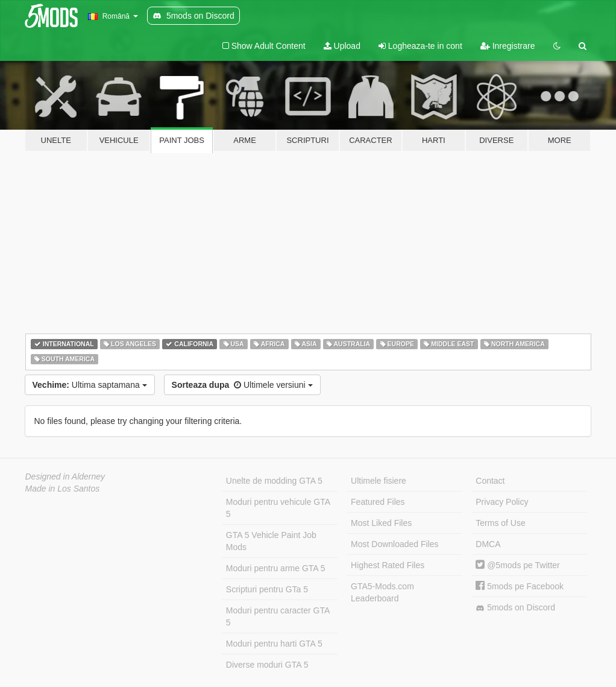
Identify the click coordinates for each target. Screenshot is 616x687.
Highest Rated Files (388, 565)
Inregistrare (508, 46)
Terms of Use (500, 523)
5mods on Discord (515, 608)
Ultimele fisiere (379, 481)
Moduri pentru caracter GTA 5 (278, 616)
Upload (342, 46)
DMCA (488, 544)
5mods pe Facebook (520, 586)
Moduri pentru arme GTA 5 (276, 568)
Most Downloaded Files (395, 544)
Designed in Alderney (65, 476)
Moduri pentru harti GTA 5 (274, 644)
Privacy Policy (502, 502)
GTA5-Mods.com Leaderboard (382, 592)
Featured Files (378, 502)
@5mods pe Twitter (517, 565)
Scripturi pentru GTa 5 (267, 589)
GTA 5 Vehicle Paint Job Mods (271, 541)
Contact (490, 481)
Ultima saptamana (90, 385)
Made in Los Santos (63, 489)
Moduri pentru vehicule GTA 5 (278, 508)
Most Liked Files (381, 523)
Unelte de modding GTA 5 (274, 481)
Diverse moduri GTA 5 (267, 665)
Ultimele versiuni (242, 385)
